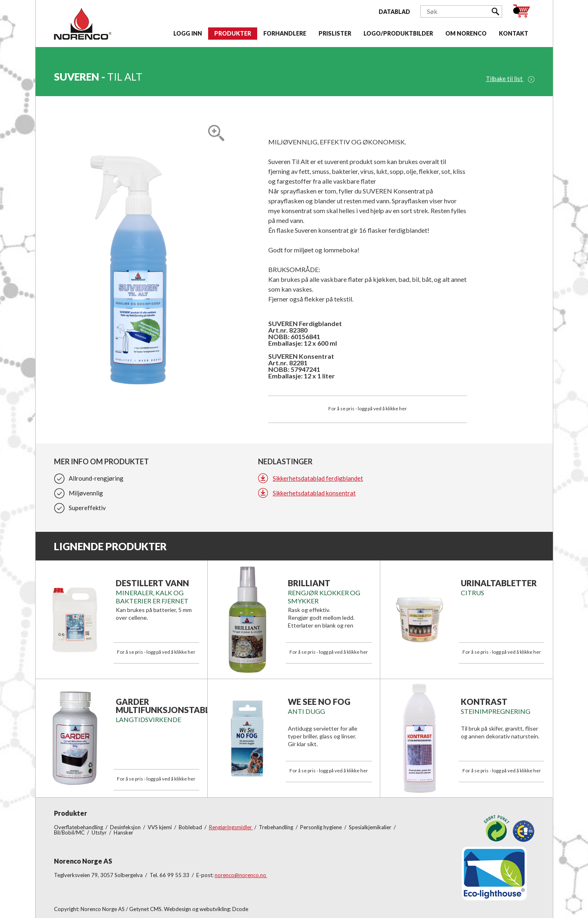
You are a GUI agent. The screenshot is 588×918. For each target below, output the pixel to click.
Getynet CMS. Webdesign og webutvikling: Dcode (189, 909)
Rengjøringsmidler (231, 827)
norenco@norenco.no (241, 875)
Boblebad (191, 827)
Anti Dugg (306, 711)
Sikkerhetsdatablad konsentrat (314, 493)
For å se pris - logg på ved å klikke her (368, 408)
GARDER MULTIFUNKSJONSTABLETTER (176, 706)
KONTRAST (484, 702)
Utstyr (100, 832)
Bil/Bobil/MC (70, 832)
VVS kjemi (160, 827)
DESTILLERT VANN (152, 583)
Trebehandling (277, 827)
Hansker (123, 832)
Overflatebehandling (79, 827)
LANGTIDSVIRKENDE (148, 719)
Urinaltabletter (499, 583)
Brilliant (309, 583)
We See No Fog (319, 702)
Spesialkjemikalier (371, 827)
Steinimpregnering (496, 711)
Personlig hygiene (322, 827)
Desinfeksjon (126, 827)
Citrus (472, 593)
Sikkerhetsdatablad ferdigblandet (318, 478)
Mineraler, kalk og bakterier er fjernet (152, 597)
